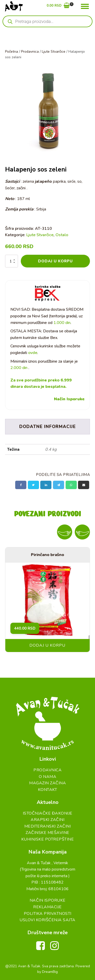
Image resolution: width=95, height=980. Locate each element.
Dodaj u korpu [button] (47, 645)
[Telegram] (59, 485)
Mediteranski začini (48, 826)
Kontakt (48, 790)
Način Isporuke (69, 399)
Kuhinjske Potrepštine (48, 839)
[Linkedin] (46, 485)
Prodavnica (30, 52)
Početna (12, 52)
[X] (33, 485)
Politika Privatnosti (48, 914)
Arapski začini (48, 820)
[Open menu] (85, 6)
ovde (33, 353)
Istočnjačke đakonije (48, 813)
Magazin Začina (48, 783)
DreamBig (50, 972)
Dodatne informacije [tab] (48, 427)
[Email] (84, 485)
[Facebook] (21, 485)
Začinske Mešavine (48, 833)
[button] (58, 6)
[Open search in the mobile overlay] (48, 21)
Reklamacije (48, 907)
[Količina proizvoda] (12, 261)
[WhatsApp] (71, 485)
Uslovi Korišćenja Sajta (48, 920)
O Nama (48, 777)
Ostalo (62, 235)
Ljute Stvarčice (54, 52)
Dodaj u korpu (55, 261)
